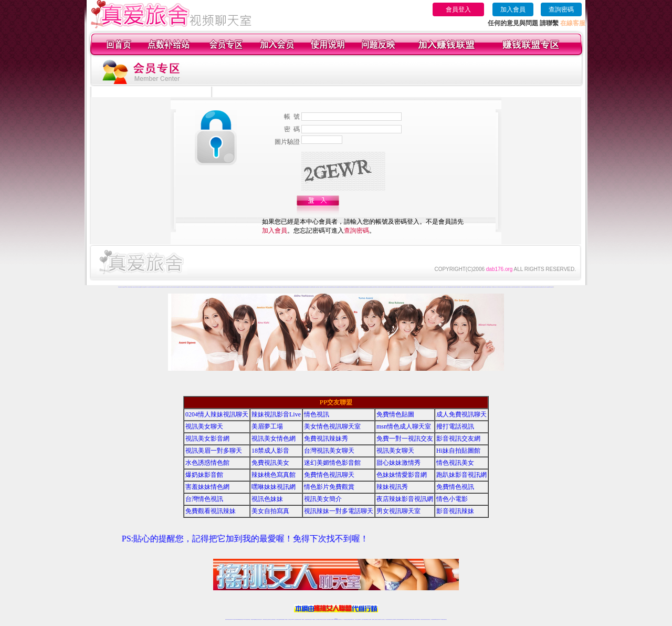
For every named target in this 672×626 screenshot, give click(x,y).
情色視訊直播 (230, 619)
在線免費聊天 (455, 287)
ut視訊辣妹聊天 (300, 619)
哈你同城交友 (170, 287)
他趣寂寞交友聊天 (281, 287)
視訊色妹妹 (267, 499)
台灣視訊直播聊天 (433, 619)
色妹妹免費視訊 (318, 619)
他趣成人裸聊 (249, 287)
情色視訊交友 (429, 619)
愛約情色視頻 (423, 287)
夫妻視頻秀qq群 (124, 287)
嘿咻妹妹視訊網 (274, 487)
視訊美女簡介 (323, 499)
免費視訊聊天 (307, 619)
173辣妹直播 (344, 619)
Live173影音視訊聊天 (295, 619)
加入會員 (513, 9)
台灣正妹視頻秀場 (330, 287)
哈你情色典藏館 (139, 287)
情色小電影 (452, 499)
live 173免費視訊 (441, 619)
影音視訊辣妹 (455, 511)
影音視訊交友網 (458, 439)
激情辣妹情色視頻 (342, 287)
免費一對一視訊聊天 (521, 287)
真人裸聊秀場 (129, 287)
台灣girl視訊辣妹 (418, 619)
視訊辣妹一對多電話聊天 (339, 511)
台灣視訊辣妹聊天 (274, 619)
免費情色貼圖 (395, 414)
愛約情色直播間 (369, 287)
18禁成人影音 (270, 451)
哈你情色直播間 (157, 287)
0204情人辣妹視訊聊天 (217, 414)
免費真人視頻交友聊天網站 (134, 287)
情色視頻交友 (334, 287)
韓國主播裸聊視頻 (450, 287)
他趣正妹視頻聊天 (245, 287)
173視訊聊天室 (314, 619)
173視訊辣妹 (303, 619)
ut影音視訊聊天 (437, 619)
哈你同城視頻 (185, 287)
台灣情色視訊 (204, 499)
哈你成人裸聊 (166, 287)
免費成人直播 (414, 619)
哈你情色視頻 (211, 287)
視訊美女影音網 (207, 439)
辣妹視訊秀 (392, 487)
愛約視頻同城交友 (401, 287)
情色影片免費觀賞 (329, 487)
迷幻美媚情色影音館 (332, 463)
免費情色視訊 (455, 487)
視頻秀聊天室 (543, 287)
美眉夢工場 (267, 426)
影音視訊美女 (426, 619)
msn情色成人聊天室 (404, 426)
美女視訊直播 (540, 287)
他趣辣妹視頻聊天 (286, 287)
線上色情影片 (443, 287)
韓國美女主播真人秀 (495, 287)
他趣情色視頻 (295, 287)
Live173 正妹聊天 (361, 619)
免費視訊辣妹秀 (326, 439)
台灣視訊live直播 (238, 619)
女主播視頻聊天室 (483, 287)
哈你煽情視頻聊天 (153, 287)
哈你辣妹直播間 (219, 287)
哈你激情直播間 (144, 287)
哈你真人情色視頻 (148, 287)
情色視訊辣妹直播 (407, 619)
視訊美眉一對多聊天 (214, 451)
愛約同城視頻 (396, 287)
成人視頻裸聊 (311, 287)
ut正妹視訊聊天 (310, 619)
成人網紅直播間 (547, 287)
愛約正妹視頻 (405, 287)
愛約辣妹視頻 (385, 287)
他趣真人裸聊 (265, 287)
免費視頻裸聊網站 (307, 287)
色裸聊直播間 (458, 287)
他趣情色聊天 (298, 287)
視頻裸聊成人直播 (315, 287)
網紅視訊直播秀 (328, 619)
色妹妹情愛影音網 (402, 475)
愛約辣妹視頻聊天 (414, 287)
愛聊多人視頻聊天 (511, 287)
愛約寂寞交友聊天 (409, 287)
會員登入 (458, 9)
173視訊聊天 (286, 619)
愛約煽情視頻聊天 (364, 287)
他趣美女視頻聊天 (290, 287)
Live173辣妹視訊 (335, 619)
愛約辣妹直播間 (430, 287)
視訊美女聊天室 (422, 619)
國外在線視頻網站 (516, 287)
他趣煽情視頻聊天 (236, 287)
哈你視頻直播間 (177, 287)
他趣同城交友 (253, 287)
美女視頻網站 (467, 287)
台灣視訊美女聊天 (329, 451)
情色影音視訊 (241, 619)
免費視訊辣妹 (253, 619)
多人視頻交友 (446, 287)
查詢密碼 (561, 9)
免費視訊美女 (270, 463)
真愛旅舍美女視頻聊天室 (501, 287)
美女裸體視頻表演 (507, 287)
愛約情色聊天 (426, 287)
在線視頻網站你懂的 (526, 287)
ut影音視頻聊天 (120, 287)
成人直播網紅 (332, 619)
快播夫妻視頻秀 (531, 287)
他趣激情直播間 (227, 287)
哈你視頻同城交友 (189, 287)
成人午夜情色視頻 (463, 287)
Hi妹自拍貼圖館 (458, 451)
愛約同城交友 (381, 287)
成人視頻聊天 (439, 287)
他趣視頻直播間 (261, 287)
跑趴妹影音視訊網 (461, 475)
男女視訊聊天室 (398, 511)
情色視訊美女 (455, 463)
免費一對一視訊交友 (405, 439)
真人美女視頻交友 (325, 287)
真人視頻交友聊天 (435, 287)
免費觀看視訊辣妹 (211, 511)
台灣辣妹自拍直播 (278, 619)
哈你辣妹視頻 (173, 287)
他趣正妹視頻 (277, 287)
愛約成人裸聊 (377, 287)
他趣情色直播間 (241, 287)
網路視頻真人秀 (491, 287)
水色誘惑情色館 (207, 463)
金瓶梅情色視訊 (256, 619)
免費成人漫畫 (470, 287)
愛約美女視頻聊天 (418, 287)
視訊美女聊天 (204, 426)
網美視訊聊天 (411, 619)
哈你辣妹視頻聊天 (202, 287)
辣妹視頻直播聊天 (282, 619)
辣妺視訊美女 (445, 619)
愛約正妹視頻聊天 (373, 287)
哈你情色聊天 (215, 287)
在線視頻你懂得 (474, 287)
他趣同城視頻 (268, 287)
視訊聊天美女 (249, 619)
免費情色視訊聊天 (329, 475)
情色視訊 (317, 414)
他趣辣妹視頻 (257, 287)
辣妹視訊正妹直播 (357, 619)
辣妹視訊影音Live (276, 414)
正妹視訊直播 (324, 619)
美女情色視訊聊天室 (332, 426)
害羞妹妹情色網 (207, 487)
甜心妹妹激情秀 (398, 463)
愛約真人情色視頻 (360, 287)
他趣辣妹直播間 (302, 287)
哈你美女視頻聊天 (207, 287)
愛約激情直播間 (355, 287)
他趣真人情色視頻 (232, 287)
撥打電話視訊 (455, 426)
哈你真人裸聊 (181, 287)
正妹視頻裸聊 (338, 287)
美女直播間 (487, 287)
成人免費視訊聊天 (461, 414)
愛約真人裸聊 (393, 287)
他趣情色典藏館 (223, 287)
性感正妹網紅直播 (348, 619)
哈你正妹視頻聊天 (162, 287)
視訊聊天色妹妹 (290, 619)
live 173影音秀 (245, 619)
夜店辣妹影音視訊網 (405, 499)
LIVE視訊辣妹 (234, 619)
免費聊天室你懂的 (535, 287)
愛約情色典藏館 (351, 287)
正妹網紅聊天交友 (340, 619)
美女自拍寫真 (270, 511)
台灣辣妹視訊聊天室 (265, 619)
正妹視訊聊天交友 (269, 619)
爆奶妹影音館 (204, 475)
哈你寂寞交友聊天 (197, 287)
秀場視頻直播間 (479, 287)
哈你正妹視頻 (193, 287)
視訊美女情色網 (274, 439)
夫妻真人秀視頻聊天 (320, 287)
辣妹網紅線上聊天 (352, 619)
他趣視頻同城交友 (272, 287)
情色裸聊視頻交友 (346, 287)
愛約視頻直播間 (389, 287)
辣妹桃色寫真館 (274, 475)
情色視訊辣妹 (227, 619)
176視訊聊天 (321, 619)
